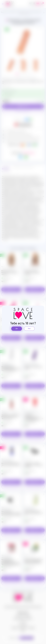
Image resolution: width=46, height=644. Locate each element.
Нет (29, 329)
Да (17, 329)
